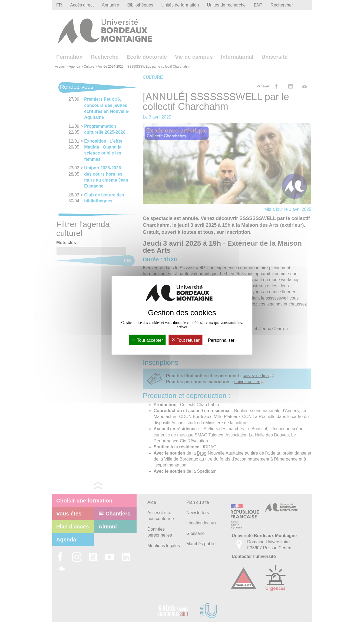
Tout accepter (147, 340)
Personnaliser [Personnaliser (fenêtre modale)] (221, 340)
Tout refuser (185, 340)
